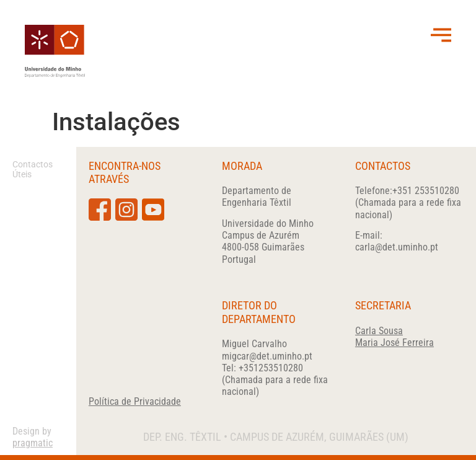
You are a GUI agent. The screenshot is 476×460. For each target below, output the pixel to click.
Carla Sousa (379, 331)
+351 (271, 368)
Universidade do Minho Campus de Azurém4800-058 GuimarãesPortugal (268, 241)
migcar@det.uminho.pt (267, 356)
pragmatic (33, 443)
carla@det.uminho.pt (397, 247)
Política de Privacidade (135, 401)
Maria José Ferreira (394, 343)
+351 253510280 (426, 191)
